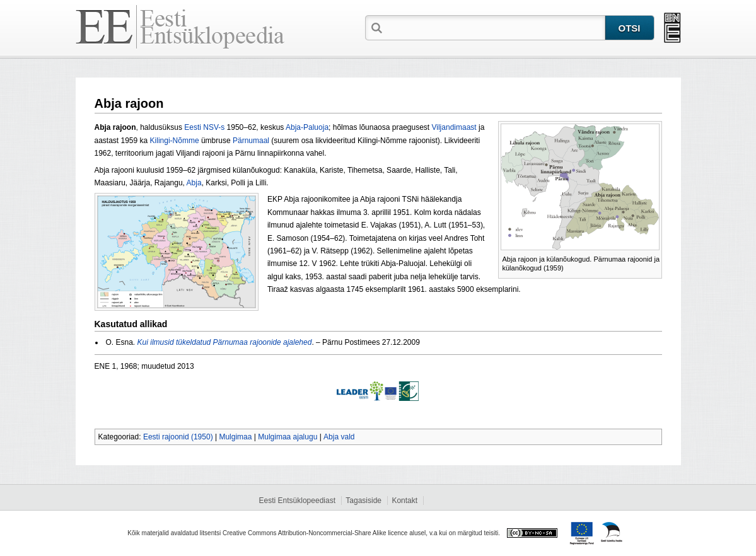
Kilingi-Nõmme (175, 141)
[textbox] (495, 27)
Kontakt (404, 501)
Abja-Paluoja (307, 127)
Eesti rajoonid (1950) (178, 437)
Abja (194, 183)
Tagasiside (363, 501)
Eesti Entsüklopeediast (297, 501)
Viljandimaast (454, 127)
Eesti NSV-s (204, 127)
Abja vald (339, 437)
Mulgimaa (235, 437)
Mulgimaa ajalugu (288, 437)
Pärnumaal (251, 141)
